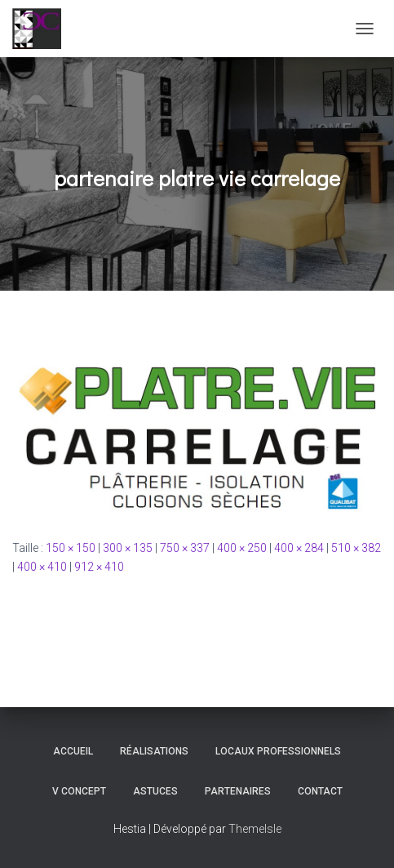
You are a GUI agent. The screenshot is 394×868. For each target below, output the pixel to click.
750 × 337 (185, 548)
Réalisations (154, 751)
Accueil (73, 751)
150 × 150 (71, 548)
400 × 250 (242, 548)
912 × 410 (99, 567)
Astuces (155, 791)
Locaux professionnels (278, 751)
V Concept (79, 791)
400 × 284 (299, 548)
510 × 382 (356, 548)
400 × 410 (42, 567)
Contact (320, 791)
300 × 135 (128, 548)
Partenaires (238, 791)
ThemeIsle (255, 829)
